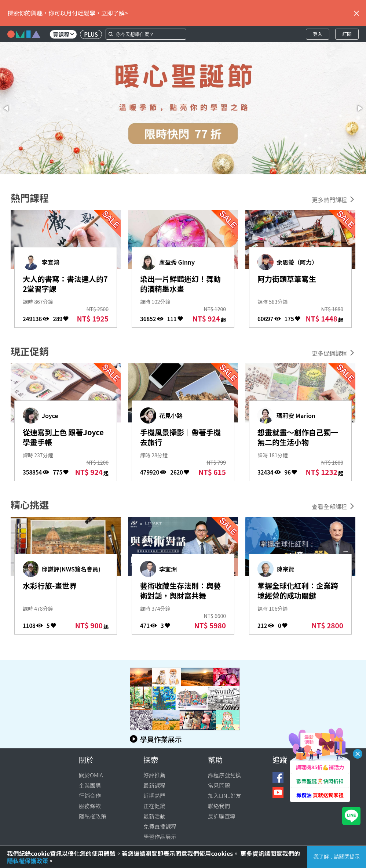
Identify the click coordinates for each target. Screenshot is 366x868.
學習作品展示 (160, 837)
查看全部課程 (329, 506)
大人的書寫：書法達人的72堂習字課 (65, 284)
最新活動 (154, 816)
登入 (318, 34)
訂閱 (347, 34)
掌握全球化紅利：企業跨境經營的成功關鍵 (298, 591)
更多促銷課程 (329, 353)
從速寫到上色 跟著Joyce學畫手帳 (63, 437)
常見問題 (219, 785)
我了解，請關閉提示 (337, 857)
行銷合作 (90, 796)
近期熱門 (154, 796)
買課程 (63, 34)
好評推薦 (154, 775)
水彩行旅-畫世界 (50, 586)
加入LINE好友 (225, 796)
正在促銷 (154, 806)
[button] (7, 108)
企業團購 (90, 785)
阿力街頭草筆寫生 (287, 279)
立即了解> (115, 13)
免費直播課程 (160, 826)
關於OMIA (91, 775)
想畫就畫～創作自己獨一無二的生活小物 (298, 437)
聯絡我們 (219, 806)
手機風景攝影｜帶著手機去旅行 (180, 437)
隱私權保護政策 (28, 861)
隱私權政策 (93, 816)
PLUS (91, 34)
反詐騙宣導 (222, 816)
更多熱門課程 (329, 200)
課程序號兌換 (224, 775)
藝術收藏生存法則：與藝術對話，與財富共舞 (180, 591)
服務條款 (90, 806)
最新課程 (154, 785)
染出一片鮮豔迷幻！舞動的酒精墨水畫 (180, 284)
